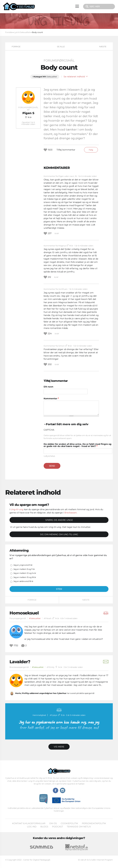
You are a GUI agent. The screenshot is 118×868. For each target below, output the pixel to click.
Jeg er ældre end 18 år (23, 581)
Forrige (16, 47)
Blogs (44, 827)
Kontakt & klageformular (29, 823)
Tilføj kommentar (66, 150)
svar (57, 233)
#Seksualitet (35, 618)
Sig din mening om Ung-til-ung (59, 534)
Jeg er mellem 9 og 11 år (24, 569)
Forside (9, 32)
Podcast (58, 827)
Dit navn (48, 387)
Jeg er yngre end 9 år (23, 565)
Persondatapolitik (94, 823)
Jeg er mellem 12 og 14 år (25, 573)
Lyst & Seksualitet (22, 32)
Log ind (32, 827)
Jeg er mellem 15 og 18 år (25, 577)
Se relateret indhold (76, 77)
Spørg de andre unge (59, 520)
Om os (53, 823)
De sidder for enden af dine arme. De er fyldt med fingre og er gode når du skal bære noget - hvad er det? (78, 445)
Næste (103, 47)
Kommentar (51, 398)
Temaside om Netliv (79, 827)
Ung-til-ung (17, 509)
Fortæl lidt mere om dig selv (67, 424)
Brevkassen (71, 513)
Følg (91, 150)
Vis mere (59, 747)
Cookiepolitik (69, 823)
